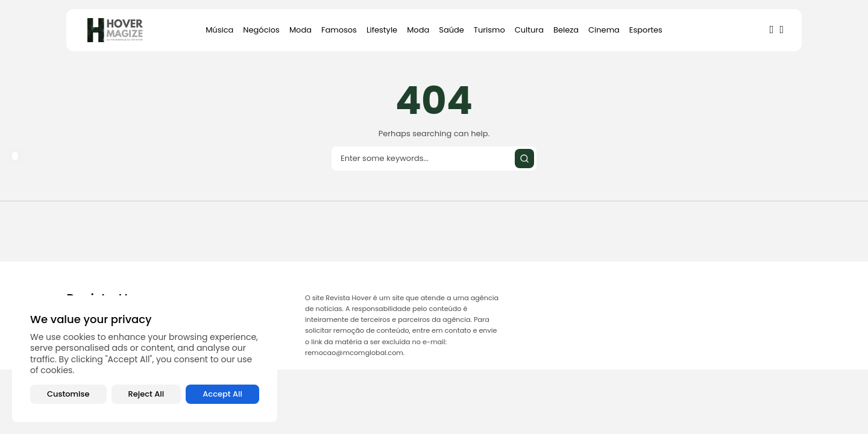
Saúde (451, 30)
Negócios (261, 30)
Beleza (566, 30)
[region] (145, 359)
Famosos (339, 30)
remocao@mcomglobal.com (354, 353)
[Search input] (434, 159)
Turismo (489, 30)
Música (219, 30)
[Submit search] (524, 159)
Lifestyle (382, 30)
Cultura (529, 30)
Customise (68, 394)
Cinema (604, 30)
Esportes (646, 30)
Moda (300, 30)
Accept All (222, 394)
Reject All (146, 394)
